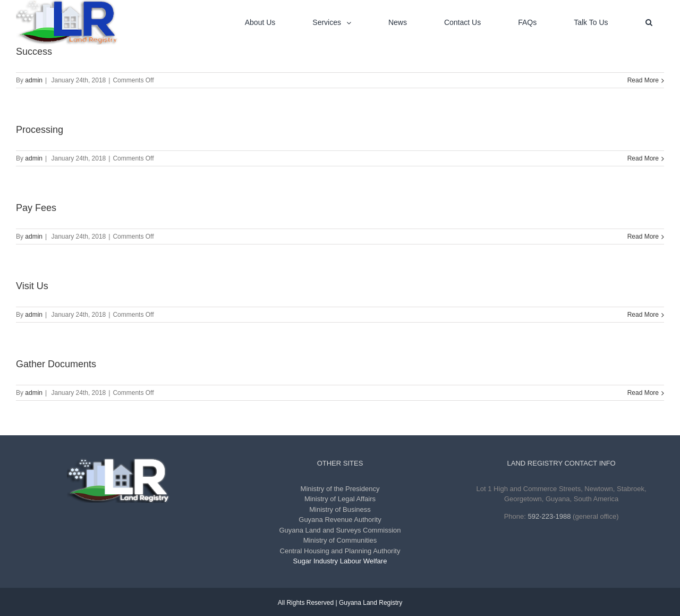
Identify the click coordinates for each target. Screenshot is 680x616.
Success (34, 52)
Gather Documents (56, 364)
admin (34, 80)
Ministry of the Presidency (340, 489)
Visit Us (32, 286)
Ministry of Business (340, 509)
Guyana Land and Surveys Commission (340, 530)
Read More (643, 80)
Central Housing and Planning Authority (340, 551)
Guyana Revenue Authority (340, 520)
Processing (40, 130)
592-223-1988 (550, 516)
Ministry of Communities (340, 540)
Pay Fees (36, 208)
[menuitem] (267, 22)
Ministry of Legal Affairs (340, 499)
